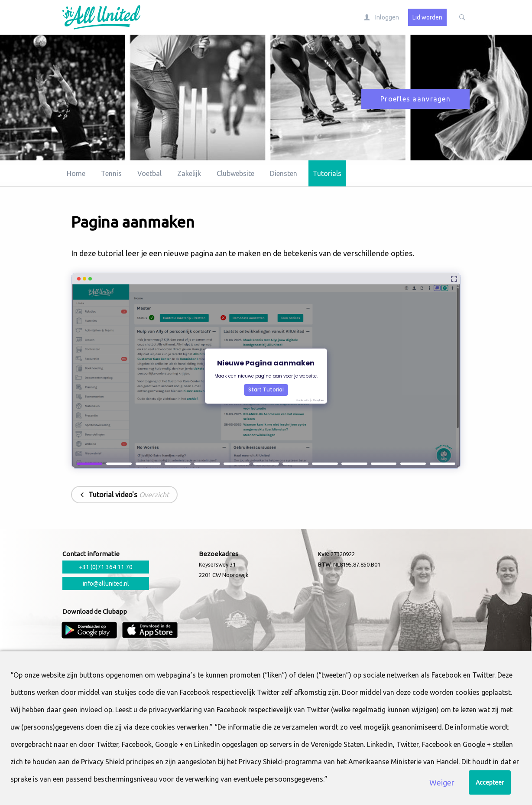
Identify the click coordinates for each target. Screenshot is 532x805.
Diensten (284, 173)
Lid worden (427, 17)
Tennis (111, 173)
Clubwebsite (235, 173)
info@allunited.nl (106, 583)
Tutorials (327, 173)
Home (76, 173)
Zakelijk (189, 173)
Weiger (442, 782)
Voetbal (149, 173)
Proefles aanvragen (415, 99)
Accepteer (490, 782)
